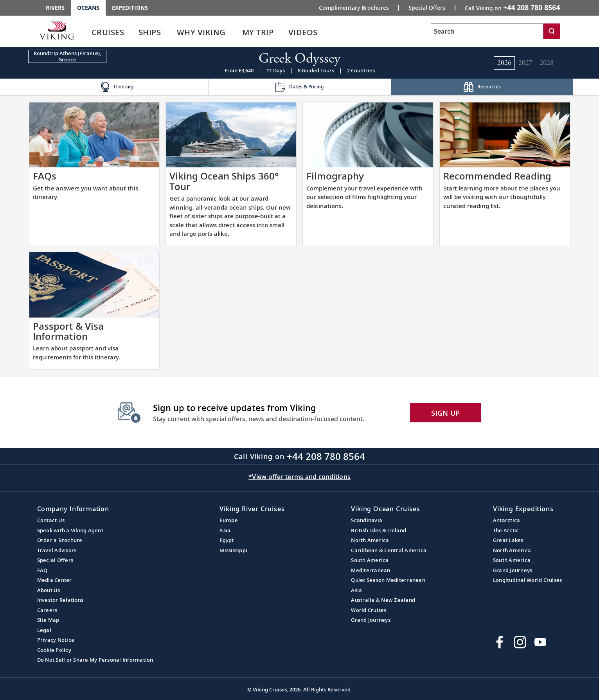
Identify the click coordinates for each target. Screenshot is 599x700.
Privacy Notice (56, 640)
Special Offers (55, 560)
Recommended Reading (497, 176)
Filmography (335, 176)
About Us (49, 590)
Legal (44, 630)
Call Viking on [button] (512, 7)
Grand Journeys (371, 620)
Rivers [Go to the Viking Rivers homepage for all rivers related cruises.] (55, 8)
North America (370, 540)
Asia (225, 530)
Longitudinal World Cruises (528, 580)
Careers (47, 610)
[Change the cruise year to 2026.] (504, 63)
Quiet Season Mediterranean (388, 580)
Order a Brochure (60, 540)
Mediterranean (371, 570)
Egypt (227, 540)
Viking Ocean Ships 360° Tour (224, 181)
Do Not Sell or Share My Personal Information (95, 660)
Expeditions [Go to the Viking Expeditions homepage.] (130, 8)
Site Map (48, 620)
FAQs (45, 176)
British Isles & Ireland (379, 530)
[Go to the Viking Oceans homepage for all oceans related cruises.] (57, 30)
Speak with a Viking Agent (70, 530)
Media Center (55, 580)
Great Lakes (508, 540)
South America (370, 560)
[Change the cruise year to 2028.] (547, 63)
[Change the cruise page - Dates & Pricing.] (299, 87)
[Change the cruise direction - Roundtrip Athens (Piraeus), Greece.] (67, 56)
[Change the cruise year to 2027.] (525, 63)
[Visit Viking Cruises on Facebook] (500, 642)
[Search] (552, 31)
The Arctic (506, 530)
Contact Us (51, 520)
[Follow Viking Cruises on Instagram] (520, 642)
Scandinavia (367, 520)
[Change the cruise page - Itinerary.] (117, 87)
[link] (108, 34)
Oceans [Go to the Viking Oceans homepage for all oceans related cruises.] (88, 8)
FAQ (42, 570)
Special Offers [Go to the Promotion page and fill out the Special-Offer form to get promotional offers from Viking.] (427, 8)
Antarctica (507, 520)
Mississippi (233, 550)
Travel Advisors (57, 550)
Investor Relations (60, 600)
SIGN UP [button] (445, 413)
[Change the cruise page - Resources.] (482, 87)
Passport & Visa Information (68, 331)
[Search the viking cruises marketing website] (487, 31)
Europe (229, 520)
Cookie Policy (54, 650)
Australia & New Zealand (383, 600)
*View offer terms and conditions (299, 477)
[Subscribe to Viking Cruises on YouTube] (540, 642)
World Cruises (369, 610)
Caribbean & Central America (389, 550)
